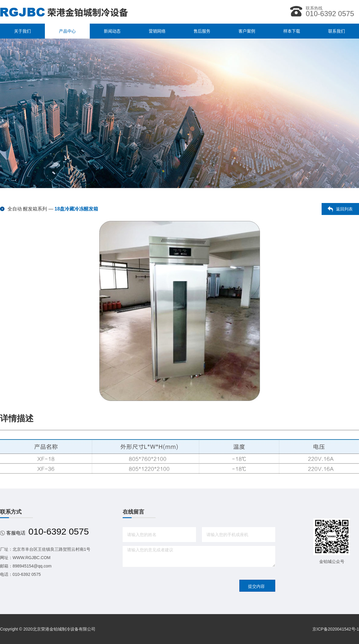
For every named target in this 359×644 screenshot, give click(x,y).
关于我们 (22, 31)
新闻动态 (112, 31)
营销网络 (157, 31)
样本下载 (292, 31)
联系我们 (337, 31)
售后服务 (202, 31)
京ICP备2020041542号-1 (336, 629)
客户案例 (247, 31)
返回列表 (344, 209)
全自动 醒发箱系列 (27, 209)
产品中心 (67, 31)
